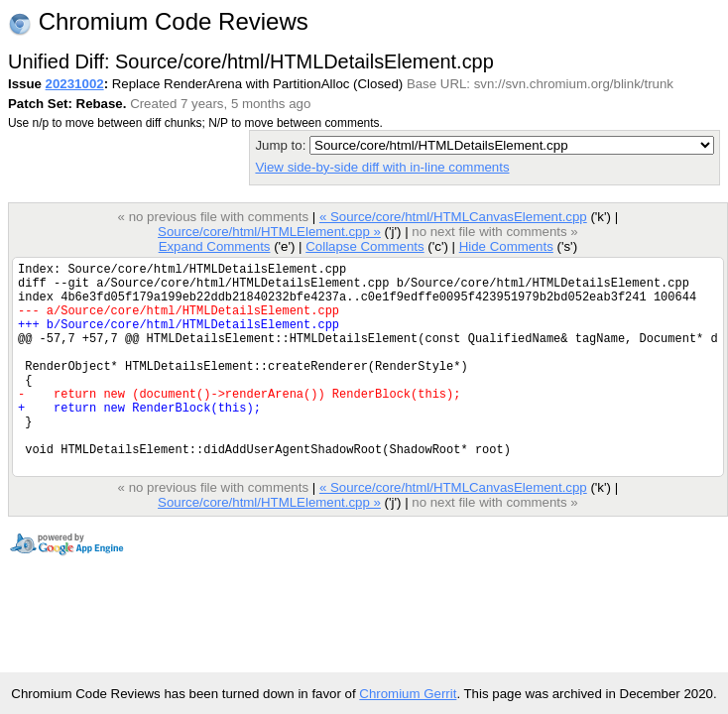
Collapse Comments (364, 246)
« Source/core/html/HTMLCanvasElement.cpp (453, 217)
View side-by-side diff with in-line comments (382, 167)
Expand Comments (215, 246)
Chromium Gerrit (408, 694)
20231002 (75, 84)
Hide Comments (506, 246)
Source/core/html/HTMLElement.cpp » (269, 232)
